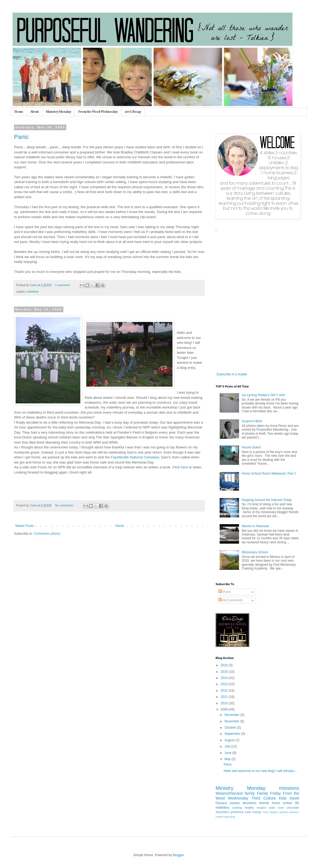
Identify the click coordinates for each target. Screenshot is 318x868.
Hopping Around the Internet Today (267, 500)
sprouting (229, 817)
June (228, 753)
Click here (181, 467)
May (228, 759)
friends (264, 803)
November (232, 721)
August (230, 740)
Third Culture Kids (269, 798)
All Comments (231, 600)
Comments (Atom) (47, 534)
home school (282, 803)
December (232, 715)
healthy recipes (255, 808)
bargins (274, 812)
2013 (225, 684)
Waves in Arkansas (255, 526)
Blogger (178, 855)
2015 (225, 672)
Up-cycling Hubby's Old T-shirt (263, 395)
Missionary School (255, 552)
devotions (249, 803)
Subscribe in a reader (232, 374)
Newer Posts (25, 526)
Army (265, 812)
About (34, 112)
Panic (21, 137)
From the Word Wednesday (98, 112)
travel (294, 798)
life (297, 803)
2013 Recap (133, 112)
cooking (237, 808)
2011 (225, 697)
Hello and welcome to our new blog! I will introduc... (260, 771)
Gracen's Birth (252, 421)
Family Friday (269, 793)
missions (289, 788)
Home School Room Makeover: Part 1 (269, 474)
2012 (225, 691)
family (250, 793)
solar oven (276, 808)
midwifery (33, 291)
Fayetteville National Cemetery (135, 457)
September (233, 734)
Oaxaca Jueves (228, 803)
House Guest (251, 447)
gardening (237, 812)
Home (19, 112)
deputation (222, 812)
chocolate (293, 808)
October (231, 728)
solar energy (253, 812)
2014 (225, 678)
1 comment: (63, 285)
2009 (225, 709)
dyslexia (284, 812)
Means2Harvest (229, 793)
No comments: (65, 505)
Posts (225, 592)
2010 (225, 703)
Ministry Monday (58, 112)
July (228, 746)
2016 (225, 665)
